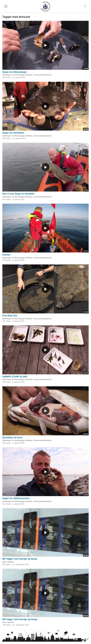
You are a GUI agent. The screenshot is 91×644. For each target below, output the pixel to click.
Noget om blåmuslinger (15, 72)
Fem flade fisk (10, 316)
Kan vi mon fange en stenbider (18, 194)
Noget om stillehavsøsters (16, 498)
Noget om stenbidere (13, 133)
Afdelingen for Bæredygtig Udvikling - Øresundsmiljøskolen (27, 75)
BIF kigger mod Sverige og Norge (20, 559)
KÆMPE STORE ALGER (15, 377)
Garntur (6, 255)
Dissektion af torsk (12, 438)
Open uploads (8, 562)
